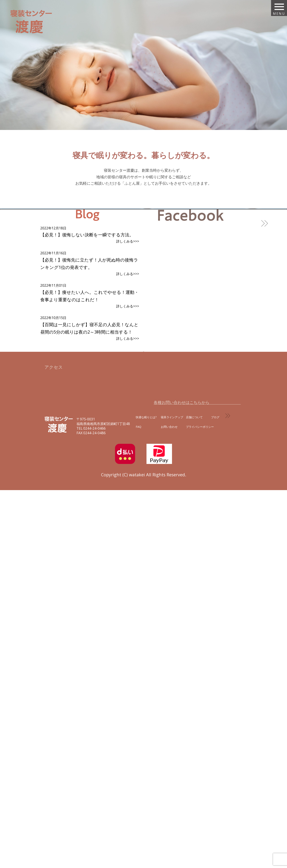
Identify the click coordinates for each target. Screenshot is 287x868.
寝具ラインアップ (172, 795)
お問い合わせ (169, 805)
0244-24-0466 (94, 806)
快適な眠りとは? (146, 795)
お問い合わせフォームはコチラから (194, 769)
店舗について (194, 795)
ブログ (215, 795)
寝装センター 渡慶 (32, 22)
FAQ (139, 805)
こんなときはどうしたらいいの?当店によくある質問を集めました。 (138, 368)
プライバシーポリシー (200, 805)
